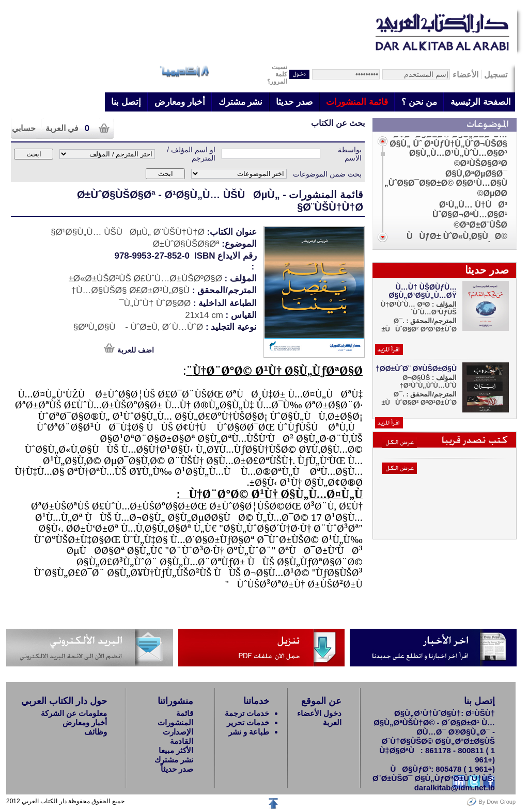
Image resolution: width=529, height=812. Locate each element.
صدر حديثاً (177, 769)
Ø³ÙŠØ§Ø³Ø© (481, 163)
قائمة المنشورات (357, 102)
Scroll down (383, 237)
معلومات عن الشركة (74, 713)
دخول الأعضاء (319, 713)
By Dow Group (497, 802)
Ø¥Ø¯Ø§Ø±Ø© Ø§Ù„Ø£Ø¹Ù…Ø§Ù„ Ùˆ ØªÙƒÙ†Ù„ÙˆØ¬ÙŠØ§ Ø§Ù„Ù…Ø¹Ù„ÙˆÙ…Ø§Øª (448, 144)
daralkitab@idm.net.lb (455, 787)
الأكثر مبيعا (176, 750)
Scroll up (383, 141)
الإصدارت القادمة (178, 736)
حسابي (24, 128)
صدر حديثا (294, 102)
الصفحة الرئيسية (481, 102)
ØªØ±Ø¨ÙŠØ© (480, 225)
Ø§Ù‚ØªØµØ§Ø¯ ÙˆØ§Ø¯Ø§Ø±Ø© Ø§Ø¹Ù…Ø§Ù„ (446, 178)
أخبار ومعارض (180, 102)
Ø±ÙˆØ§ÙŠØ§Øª (116, 195)
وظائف (96, 732)
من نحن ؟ (419, 102)
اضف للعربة (136, 350)
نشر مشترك (241, 102)
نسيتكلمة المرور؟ (277, 74)
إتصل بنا (126, 102)
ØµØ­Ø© (492, 193)
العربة (332, 722)
